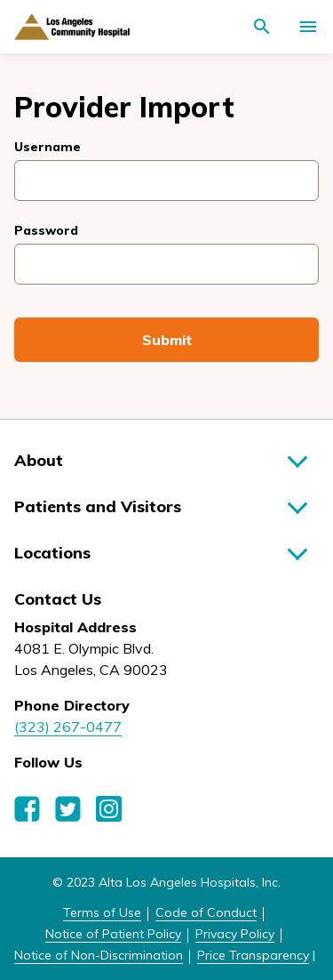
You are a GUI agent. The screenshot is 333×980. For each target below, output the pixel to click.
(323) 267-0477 (68, 727)
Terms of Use (102, 912)
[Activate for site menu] (308, 27)
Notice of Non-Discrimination (99, 955)
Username (48, 147)
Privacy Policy (235, 934)
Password (46, 230)
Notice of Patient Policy (113, 934)
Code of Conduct (206, 912)
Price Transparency (253, 955)
